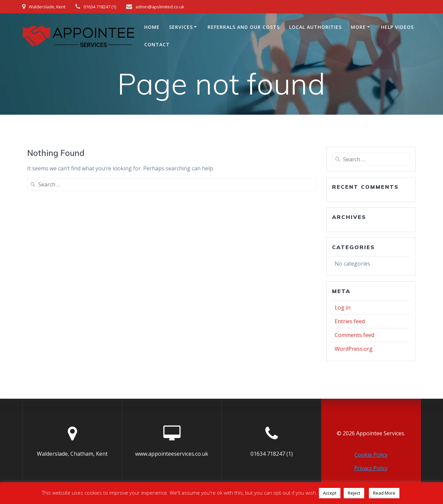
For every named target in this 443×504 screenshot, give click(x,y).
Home (152, 27)
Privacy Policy (371, 468)
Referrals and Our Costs (244, 27)
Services (181, 27)
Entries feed (350, 321)
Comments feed (354, 335)
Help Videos (397, 27)
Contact (157, 44)
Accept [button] (330, 493)
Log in (343, 307)
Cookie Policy (371, 455)
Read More (384, 493)
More (358, 27)
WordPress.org (354, 349)
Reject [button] (354, 493)
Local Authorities (315, 27)
